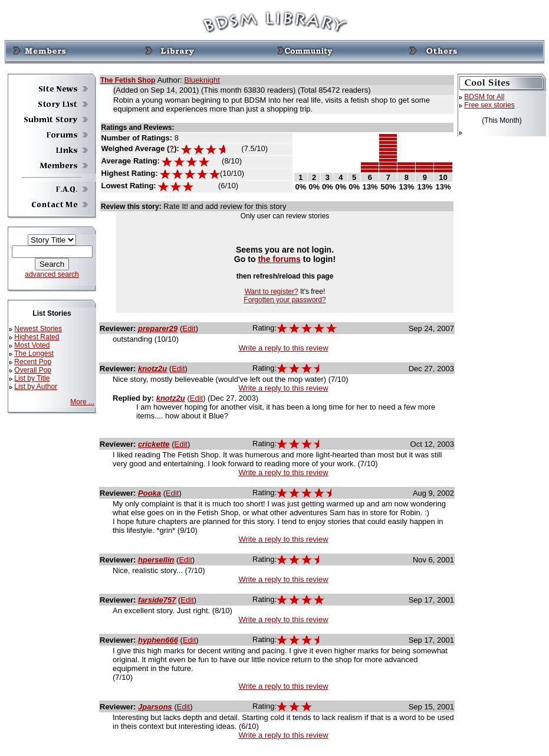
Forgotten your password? (285, 300)
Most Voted (32, 345)
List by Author (36, 387)
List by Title (32, 378)
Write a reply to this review (283, 348)
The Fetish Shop (128, 80)
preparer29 (158, 328)
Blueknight (202, 80)
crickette (154, 444)
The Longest (34, 354)
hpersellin (156, 560)
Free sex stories (489, 105)
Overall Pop (33, 370)
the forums (279, 259)
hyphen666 (158, 640)
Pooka (149, 493)
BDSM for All (484, 97)
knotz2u (152, 369)
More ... (82, 402)
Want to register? (272, 292)
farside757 (157, 600)
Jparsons (155, 707)
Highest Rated (37, 337)
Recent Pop (33, 362)
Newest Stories (38, 329)
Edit (189, 328)
